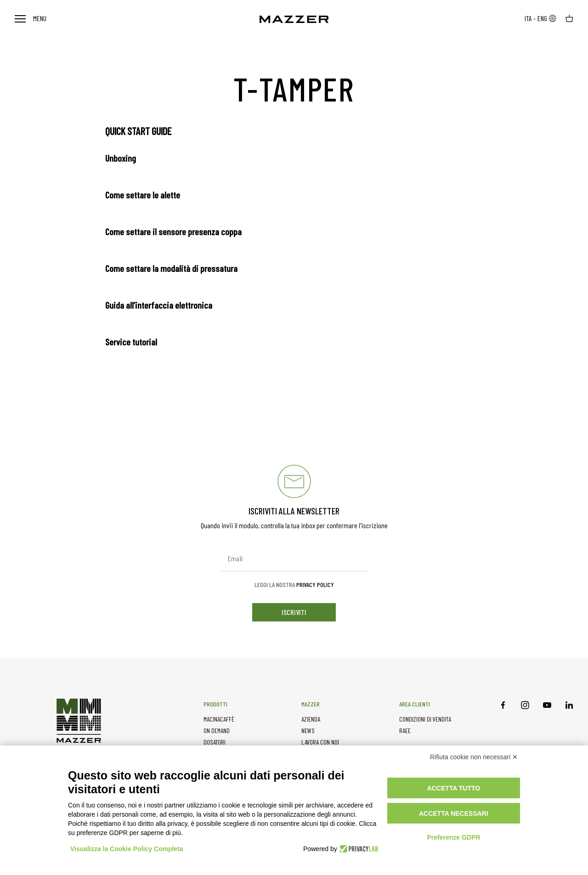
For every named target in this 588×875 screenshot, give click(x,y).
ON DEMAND (217, 731)
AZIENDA (311, 719)
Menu (31, 18)
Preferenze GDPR (453, 837)
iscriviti (294, 612)
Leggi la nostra (294, 585)
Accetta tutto (454, 788)
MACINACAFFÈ (219, 719)
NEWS (308, 731)
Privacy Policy (315, 584)
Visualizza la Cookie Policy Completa (127, 849)
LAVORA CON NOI (320, 742)
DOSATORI (215, 742)
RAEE (405, 731)
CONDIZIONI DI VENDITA (425, 719)
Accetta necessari (454, 813)
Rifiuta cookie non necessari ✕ (474, 757)
